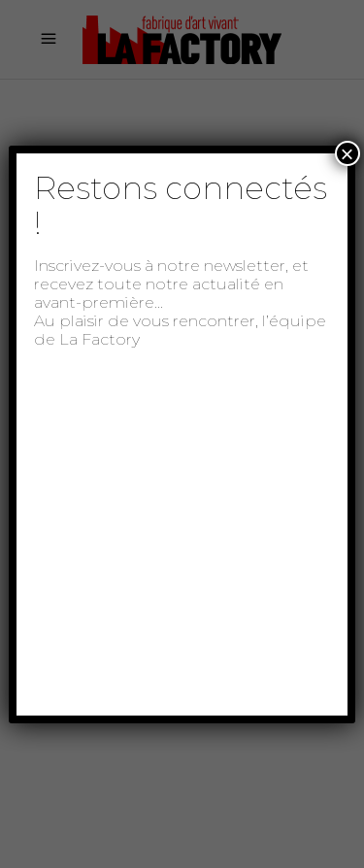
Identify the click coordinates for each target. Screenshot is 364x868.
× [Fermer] (347, 153)
